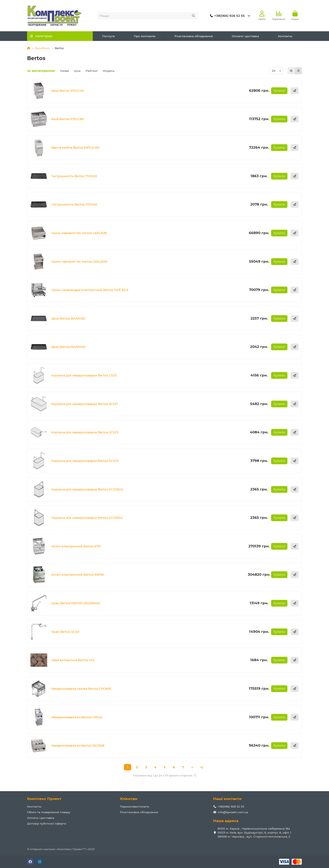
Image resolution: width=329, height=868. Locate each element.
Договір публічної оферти (47, 823)
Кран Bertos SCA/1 (65, 632)
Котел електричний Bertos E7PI (76, 546)
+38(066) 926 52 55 (227, 16)
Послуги (108, 36)
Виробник (42, 48)
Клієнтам (129, 799)
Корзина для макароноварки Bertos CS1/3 (84, 375)
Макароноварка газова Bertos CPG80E (81, 689)
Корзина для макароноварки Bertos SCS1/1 (85, 404)
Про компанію (145, 36)
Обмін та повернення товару (49, 812)
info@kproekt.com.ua (233, 812)
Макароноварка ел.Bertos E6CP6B (78, 746)
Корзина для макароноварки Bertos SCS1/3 (85, 461)
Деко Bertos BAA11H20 (68, 319)
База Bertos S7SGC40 (68, 91)
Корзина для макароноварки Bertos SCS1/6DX (87, 489)
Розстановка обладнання (194, 36)
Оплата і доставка (245, 36)
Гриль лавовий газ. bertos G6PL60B (79, 233)
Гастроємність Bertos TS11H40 (74, 205)
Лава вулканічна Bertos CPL (73, 660)
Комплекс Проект (44, 799)
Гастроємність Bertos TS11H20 (74, 176)
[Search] (148, 16)
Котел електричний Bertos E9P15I (78, 575)
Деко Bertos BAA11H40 (68, 347)
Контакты (285, 36)
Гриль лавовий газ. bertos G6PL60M (79, 262)
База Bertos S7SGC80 (68, 119)
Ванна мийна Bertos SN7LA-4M (75, 148)
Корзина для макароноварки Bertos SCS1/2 (85, 432)
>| (201, 767)
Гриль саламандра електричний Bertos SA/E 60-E (90, 290)
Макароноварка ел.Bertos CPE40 (77, 717)
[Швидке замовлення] (295, 91)
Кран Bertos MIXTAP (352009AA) (76, 603)
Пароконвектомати (134, 806)
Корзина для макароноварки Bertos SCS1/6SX (87, 518)
